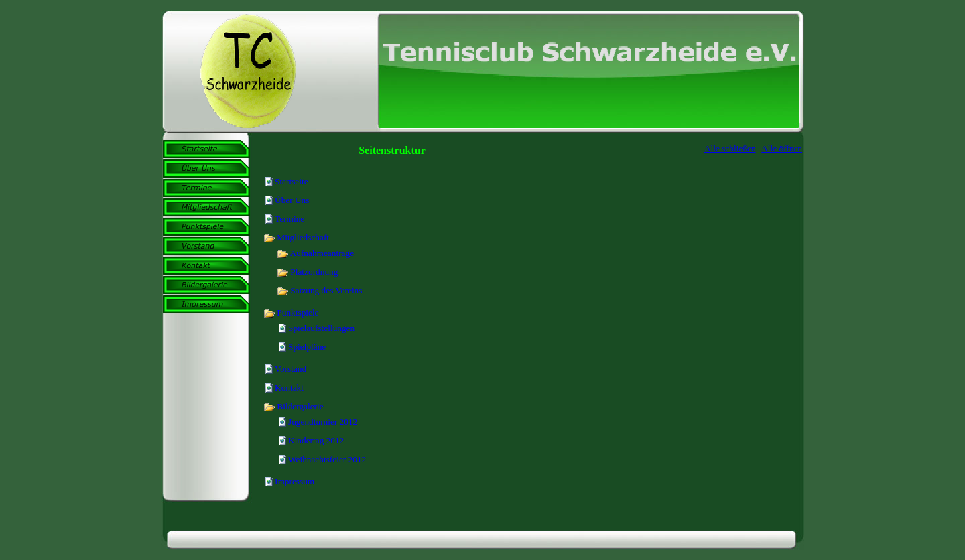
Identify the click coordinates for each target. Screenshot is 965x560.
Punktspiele (291, 312)
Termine (289, 219)
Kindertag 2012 (316, 440)
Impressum (295, 481)
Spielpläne (307, 347)
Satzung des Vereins (319, 290)
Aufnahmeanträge (315, 253)
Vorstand (291, 369)
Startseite (292, 181)
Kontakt (289, 388)
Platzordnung (307, 272)
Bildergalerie (294, 406)
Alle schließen (730, 148)
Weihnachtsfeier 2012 (327, 459)
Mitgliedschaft (296, 237)
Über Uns (292, 200)
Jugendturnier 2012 (323, 422)
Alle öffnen (782, 148)
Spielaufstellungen (321, 328)
